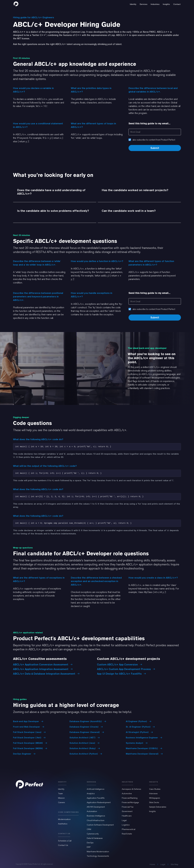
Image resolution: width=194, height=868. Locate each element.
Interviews (153, 793)
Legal (124, 820)
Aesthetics (63, 824)
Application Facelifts (96, 798)
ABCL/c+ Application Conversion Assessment (43, 664)
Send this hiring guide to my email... (149, 123)
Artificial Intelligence (96, 789)
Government (127, 811)
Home (152, 864)
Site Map (174, 864)
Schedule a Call (65, 841)
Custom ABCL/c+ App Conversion (120, 664)
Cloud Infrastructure (96, 820)
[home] (16, 4)
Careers (62, 802)
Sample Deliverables (158, 807)
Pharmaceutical (129, 829)
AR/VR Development (96, 807)
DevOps (90, 843)
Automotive (127, 793)
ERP (89, 847)
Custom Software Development (100, 825)
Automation (92, 811)
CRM (89, 829)
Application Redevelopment (99, 802)
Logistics (126, 825)
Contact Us (63, 845)
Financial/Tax (128, 807)
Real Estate (127, 834)
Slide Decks (154, 802)
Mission (61, 798)
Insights (152, 811)
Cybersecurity (93, 834)
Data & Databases (95, 838)
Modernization (64, 819)
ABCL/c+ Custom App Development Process (126, 669)
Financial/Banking (130, 798)
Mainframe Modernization (98, 852)
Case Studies (155, 789)
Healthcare (127, 816)
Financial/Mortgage (130, 802)
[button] (133, 4)
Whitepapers (155, 798)
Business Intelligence (96, 816)
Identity (61, 789)
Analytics (91, 793)
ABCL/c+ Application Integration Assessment (43, 669)
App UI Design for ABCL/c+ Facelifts (121, 674)
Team (60, 793)
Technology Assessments (98, 856)
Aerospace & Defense (131, 789)
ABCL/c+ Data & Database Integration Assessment (46, 674)
